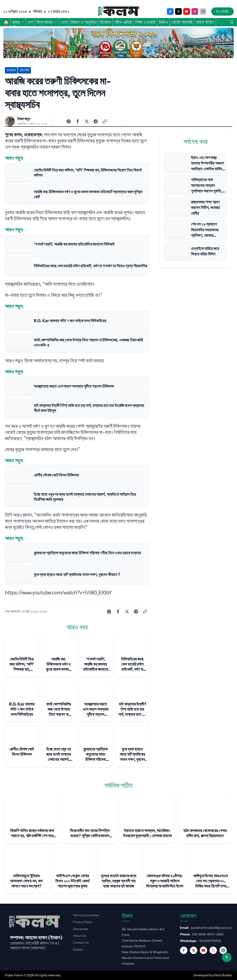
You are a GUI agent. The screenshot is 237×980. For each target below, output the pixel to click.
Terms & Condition (86, 915)
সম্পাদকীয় (11, 27)
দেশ (30, 22)
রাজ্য (18, 22)
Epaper (78, 949)
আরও (28, 27)
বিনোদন (105, 22)
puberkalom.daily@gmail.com (211, 928)
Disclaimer (80, 929)
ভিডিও (163, 22)
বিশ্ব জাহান (47, 22)
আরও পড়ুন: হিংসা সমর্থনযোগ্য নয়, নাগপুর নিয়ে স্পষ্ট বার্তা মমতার (54, 361)
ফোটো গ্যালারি (182, 22)
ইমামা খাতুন (24, 119)
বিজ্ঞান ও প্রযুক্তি (84, 22)
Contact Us (81, 943)
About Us (79, 936)
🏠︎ (6, 22)
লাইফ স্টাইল (205, 22)
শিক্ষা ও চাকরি (145, 22)
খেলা (64, 22)
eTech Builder (223, 975)
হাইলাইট (24, 70)
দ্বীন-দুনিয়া (123, 22)
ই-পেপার (222, 11)
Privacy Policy (83, 922)
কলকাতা (11, 70)
